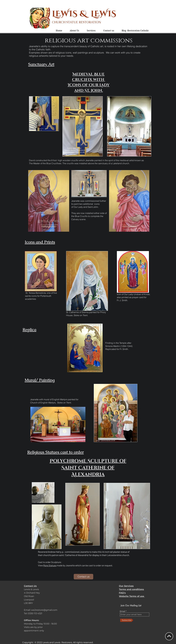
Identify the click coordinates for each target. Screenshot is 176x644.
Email (123, 611)
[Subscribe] (127, 620)
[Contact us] (83, 577)
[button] (91, 31)
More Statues (50, 565)
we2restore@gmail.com (44, 610)
